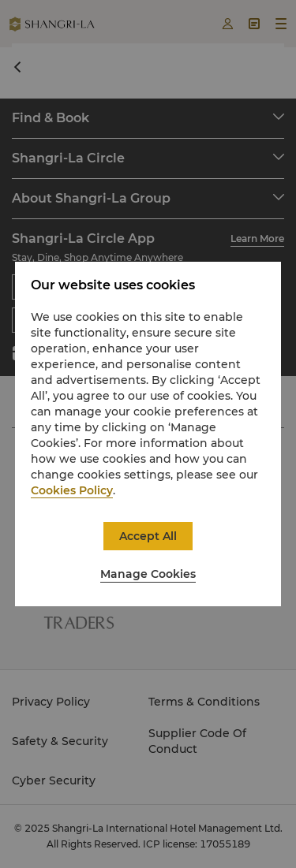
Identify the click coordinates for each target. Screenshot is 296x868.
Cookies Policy (72, 490)
